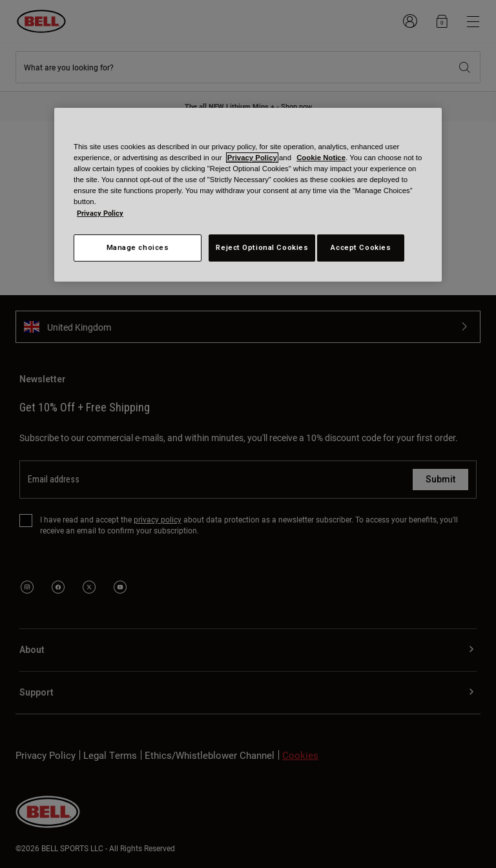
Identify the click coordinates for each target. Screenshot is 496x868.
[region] (248, 195)
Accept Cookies (361, 247)
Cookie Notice (321, 158)
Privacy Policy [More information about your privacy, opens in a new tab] (100, 213)
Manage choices (138, 247)
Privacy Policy (252, 158)
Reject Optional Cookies (262, 247)
